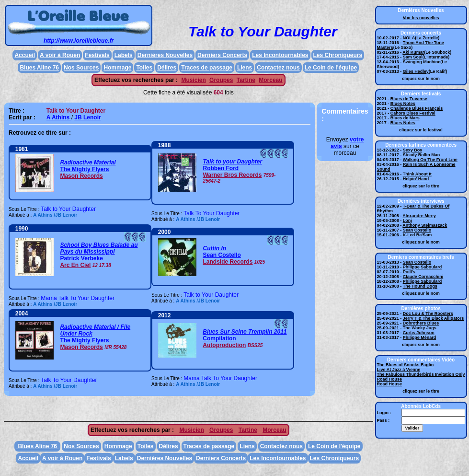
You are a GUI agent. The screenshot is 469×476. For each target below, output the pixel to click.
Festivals (97, 55)
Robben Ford (221, 168)
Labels (124, 55)
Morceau (270, 80)
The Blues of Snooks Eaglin (406, 365)
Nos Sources (81, 68)
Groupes (221, 80)
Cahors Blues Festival (413, 113)
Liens (245, 68)
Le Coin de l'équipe (331, 68)
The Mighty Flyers (84, 169)
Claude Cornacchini (423, 277)
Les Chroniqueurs (338, 55)
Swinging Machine (422, 62)
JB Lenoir (87, 117)
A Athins (59, 117)
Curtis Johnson (419, 333)
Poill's (409, 272)
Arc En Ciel (75, 265)
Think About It (417, 174)
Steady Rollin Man (422, 155)
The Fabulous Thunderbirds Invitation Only (421, 374)
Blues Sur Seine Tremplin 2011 (245, 332)
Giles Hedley (416, 71)
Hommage (117, 68)
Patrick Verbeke (81, 258)
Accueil (25, 55)
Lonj (407, 221)
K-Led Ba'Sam (418, 235)
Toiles (144, 68)
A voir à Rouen (60, 55)
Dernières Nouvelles (165, 55)
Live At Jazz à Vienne (399, 370)
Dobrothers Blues (421, 323)
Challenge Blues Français (417, 108)
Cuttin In (214, 248)
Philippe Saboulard (423, 267)
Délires (167, 68)
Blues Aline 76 (39, 68)
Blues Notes (403, 104)
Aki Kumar (413, 52)
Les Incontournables (280, 55)
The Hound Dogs (420, 286)
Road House (390, 379)
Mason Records (81, 176)
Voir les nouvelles (421, 18)
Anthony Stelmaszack (425, 225)
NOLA (409, 38)
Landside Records (228, 262)
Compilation (219, 338)
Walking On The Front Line (430, 160)
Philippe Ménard (420, 337)
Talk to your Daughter (232, 162)
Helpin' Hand (416, 179)
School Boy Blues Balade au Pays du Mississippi (99, 248)
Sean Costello (222, 255)
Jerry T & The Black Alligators (434, 318)
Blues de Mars (405, 118)
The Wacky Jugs (420, 328)
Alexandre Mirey (419, 216)
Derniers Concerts (222, 55)
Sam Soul (413, 57)
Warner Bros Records (232, 175)
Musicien (193, 80)
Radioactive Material (88, 163)
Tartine (246, 80)
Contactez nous (278, 68)
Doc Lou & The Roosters (428, 313)
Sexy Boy (413, 150)
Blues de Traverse (409, 99)
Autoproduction (224, 345)
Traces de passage (207, 68)
